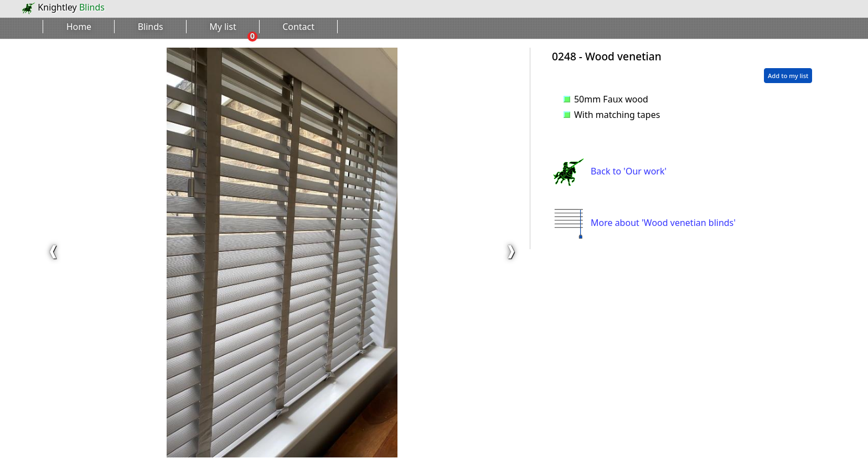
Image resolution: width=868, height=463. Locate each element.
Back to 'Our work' (609, 171)
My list (223, 27)
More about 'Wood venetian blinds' (644, 223)
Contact (298, 27)
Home (79, 27)
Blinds (151, 27)
